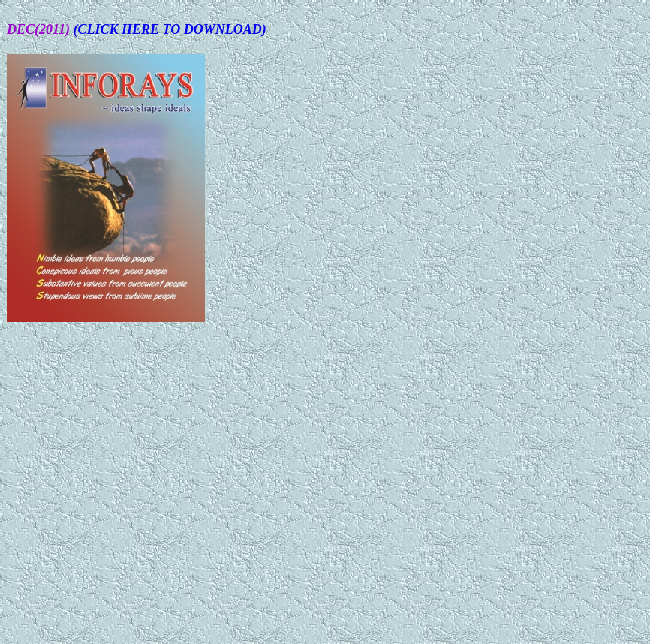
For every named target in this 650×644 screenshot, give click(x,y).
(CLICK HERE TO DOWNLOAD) (170, 29)
